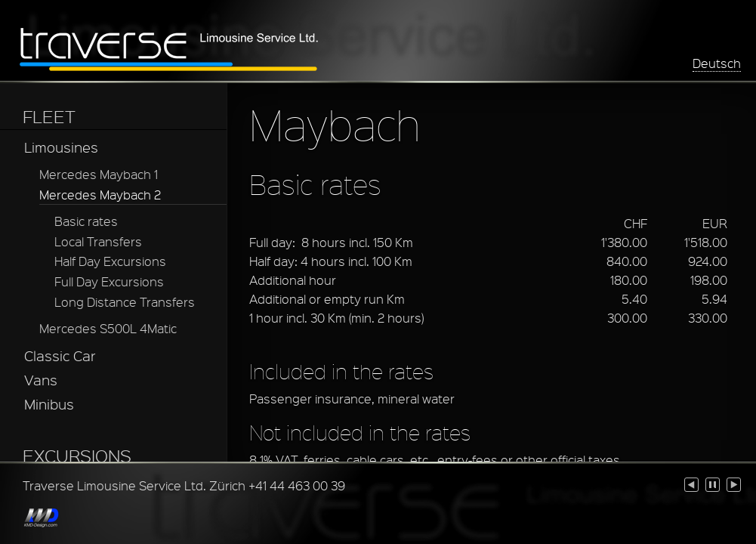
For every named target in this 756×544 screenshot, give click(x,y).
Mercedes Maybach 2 (100, 195)
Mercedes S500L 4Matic (108, 328)
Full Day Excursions (109, 281)
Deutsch (717, 63)
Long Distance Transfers (125, 302)
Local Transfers (98, 241)
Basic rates (86, 221)
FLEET (49, 116)
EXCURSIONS (77, 456)
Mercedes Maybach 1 (99, 174)
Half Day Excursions (110, 261)
